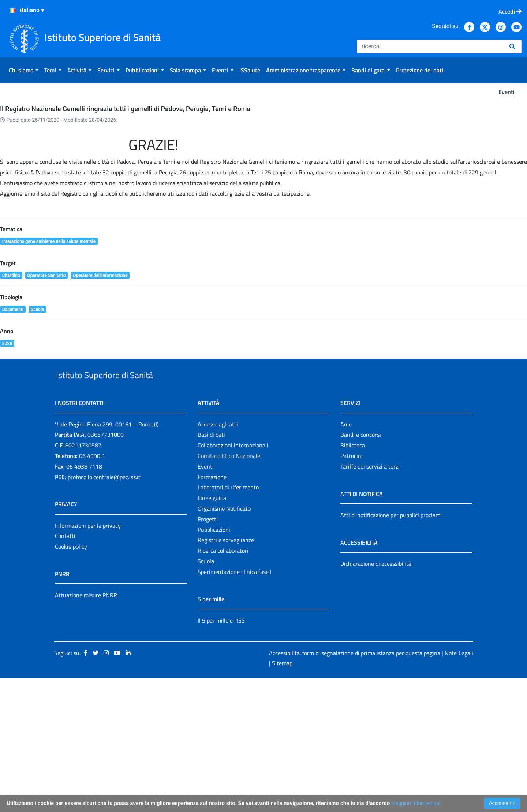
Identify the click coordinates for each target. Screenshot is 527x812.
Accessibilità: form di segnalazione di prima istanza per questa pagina (355, 787)
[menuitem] (24, 70)
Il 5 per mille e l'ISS (221, 754)
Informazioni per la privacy (88, 659)
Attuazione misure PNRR (86, 729)
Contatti (65, 670)
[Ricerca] (430, 46)
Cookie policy (71, 680)
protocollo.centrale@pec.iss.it (104, 611)
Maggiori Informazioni (416, 803)
